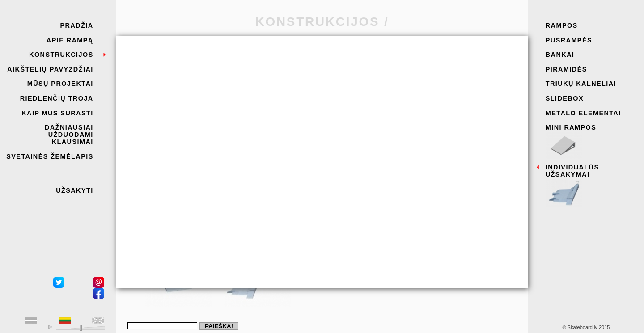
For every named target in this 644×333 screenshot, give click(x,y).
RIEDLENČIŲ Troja (57, 98)
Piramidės (566, 69)
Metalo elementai (583, 113)
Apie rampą (70, 40)
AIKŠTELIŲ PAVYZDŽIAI (50, 69)
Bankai (560, 55)
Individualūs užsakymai (592, 183)
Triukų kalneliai (581, 84)
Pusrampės (569, 40)
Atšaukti (159, 249)
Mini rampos (592, 140)
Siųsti (197, 249)
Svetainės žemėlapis (50, 156)
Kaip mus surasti (57, 113)
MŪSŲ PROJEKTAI (60, 84)
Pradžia (77, 25)
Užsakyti (75, 190)
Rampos (562, 25)
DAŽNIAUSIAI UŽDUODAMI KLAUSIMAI (69, 135)
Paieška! (219, 326)
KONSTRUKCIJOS (61, 55)
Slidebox (565, 98)
